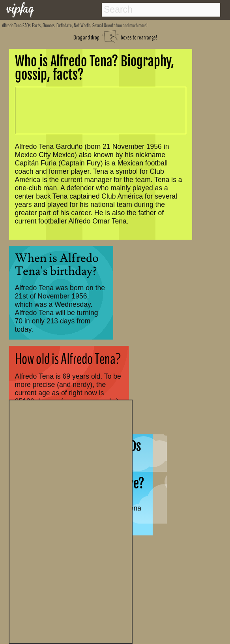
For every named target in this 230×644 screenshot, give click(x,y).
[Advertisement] (71, 521)
